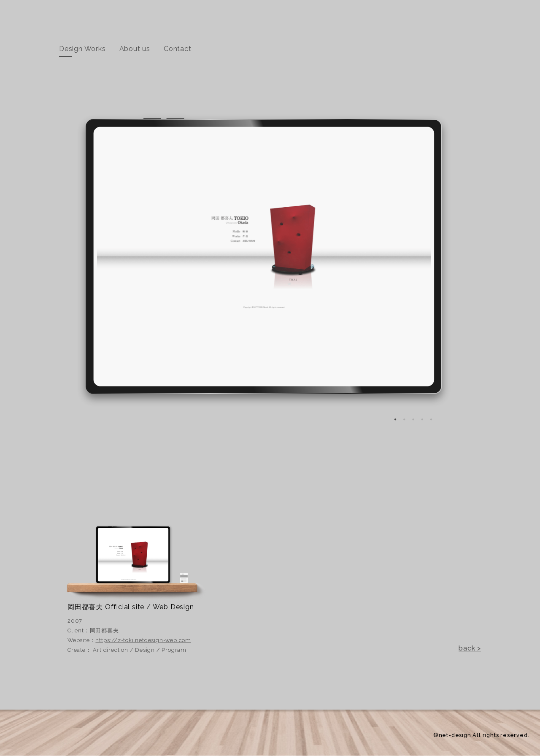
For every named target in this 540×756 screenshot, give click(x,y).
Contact (178, 49)
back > (470, 648)
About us (135, 49)
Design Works (82, 49)
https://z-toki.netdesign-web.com (143, 640)
